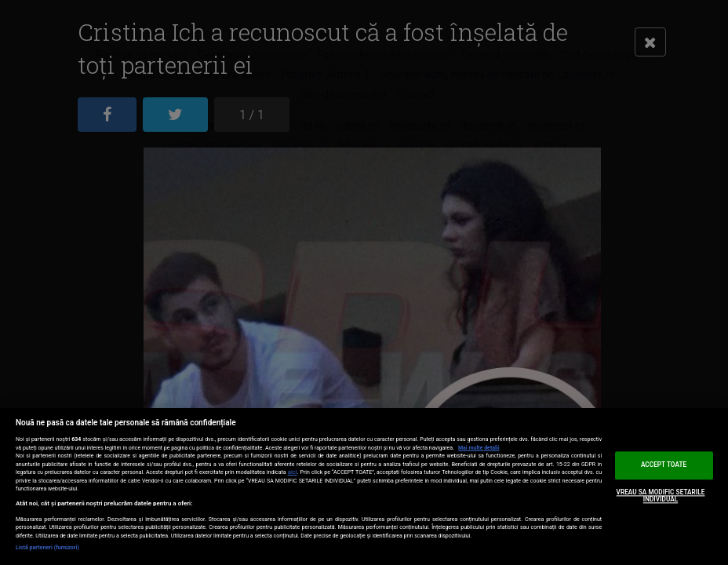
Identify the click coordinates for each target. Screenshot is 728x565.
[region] (364, 487)
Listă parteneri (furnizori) (47, 548)
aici (293, 472)
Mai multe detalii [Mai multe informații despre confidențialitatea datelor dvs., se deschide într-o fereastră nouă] (479, 448)
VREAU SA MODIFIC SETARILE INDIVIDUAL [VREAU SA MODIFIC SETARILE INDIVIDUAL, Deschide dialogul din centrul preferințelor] (661, 496)
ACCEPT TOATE (664, 465)
